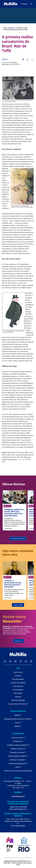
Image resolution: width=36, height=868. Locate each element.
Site (18, 668)
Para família (18, 693)
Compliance (18, 741)
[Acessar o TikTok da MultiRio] (15, 661)
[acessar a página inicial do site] (11, 4)
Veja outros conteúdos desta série (18, 553)
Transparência (18, 733)
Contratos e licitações (18, 760)
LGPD (18, 767)
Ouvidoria (18, 792)
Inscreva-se (18, 641)
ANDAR (18, 715)
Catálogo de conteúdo (18, 683)
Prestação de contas (18, 752)
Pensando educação (18, 700)
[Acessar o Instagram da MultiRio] (10, 661)
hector (18, 723)
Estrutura (18, 676)
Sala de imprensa (18, 679)
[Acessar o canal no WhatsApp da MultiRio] (26, 661)
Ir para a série (18, 605)
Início (5, 28)
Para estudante (18, 690)
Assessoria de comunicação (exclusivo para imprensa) (18, 803)
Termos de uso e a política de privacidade (18, 771)
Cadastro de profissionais (18, 763)
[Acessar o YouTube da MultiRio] (5, 661)
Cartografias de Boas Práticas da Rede (18, 719)
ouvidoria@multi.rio (18, 796)
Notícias (11, 28)
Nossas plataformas (18, 711)
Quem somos (18, 672)
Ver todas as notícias (18, 539)
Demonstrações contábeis (18, 756)
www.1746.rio (20, 826)
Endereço (18, 778)
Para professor (18, 686)
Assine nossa (14, 619)
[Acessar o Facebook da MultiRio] (21, 661)
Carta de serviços (18, 738)
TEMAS (18, 726)
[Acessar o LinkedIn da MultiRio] (31, 661)
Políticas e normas (18, 749)
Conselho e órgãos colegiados (18, 745)
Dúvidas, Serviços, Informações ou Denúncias (18, 815)
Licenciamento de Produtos (18, 704)
